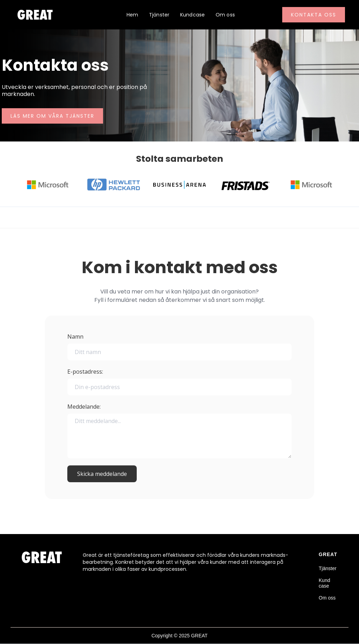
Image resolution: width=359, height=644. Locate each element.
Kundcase (193, 15)
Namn (75, 337)
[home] (33, 15)
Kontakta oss (314, 15)
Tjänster (159, 15)
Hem (133, 15)
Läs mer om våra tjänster (52, 116)
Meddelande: (84, 407)
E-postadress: (85, 372)
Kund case (324, 583)
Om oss (225, 15)
